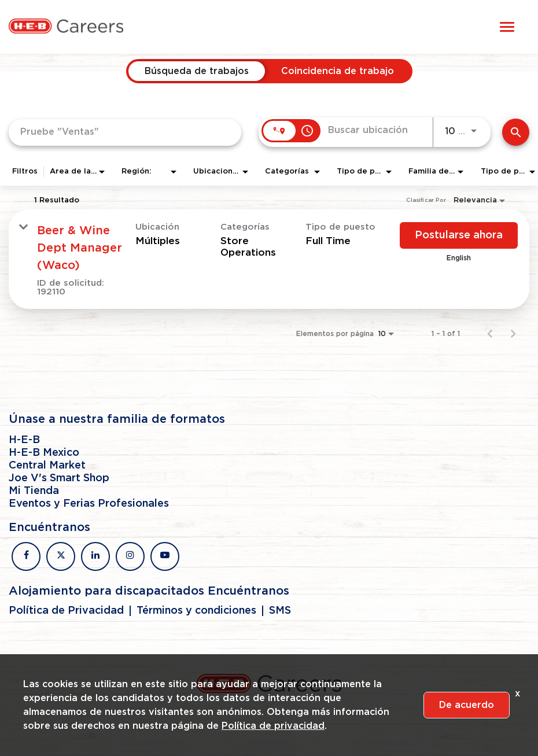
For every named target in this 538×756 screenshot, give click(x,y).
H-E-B (24, 440)
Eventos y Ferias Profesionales (89, 504)
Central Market (47, 466)
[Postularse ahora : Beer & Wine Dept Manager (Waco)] (459, 235)
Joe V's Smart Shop (59, 478)
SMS (280, 611)
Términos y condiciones (196, 611)
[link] (269, 259)
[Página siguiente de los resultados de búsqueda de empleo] (513, 334)
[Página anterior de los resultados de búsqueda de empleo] (490, 334)
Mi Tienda (34, 491)
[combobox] (125, 132)
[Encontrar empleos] (516, 132)
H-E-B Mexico (44, 453)
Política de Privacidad (66, 611)
